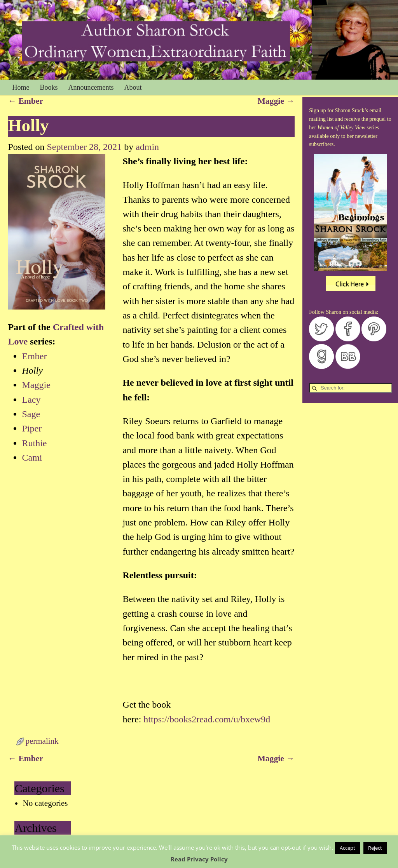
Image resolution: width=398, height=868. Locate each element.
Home (21, 87)
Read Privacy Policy (199, 859)
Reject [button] (375, 848)
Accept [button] (347, 848)
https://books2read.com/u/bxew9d (207, 719)
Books (49, 87)
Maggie (276, 101)
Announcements (91, 87)
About (133, 87)
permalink (42, 741)
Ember (25, 101)
